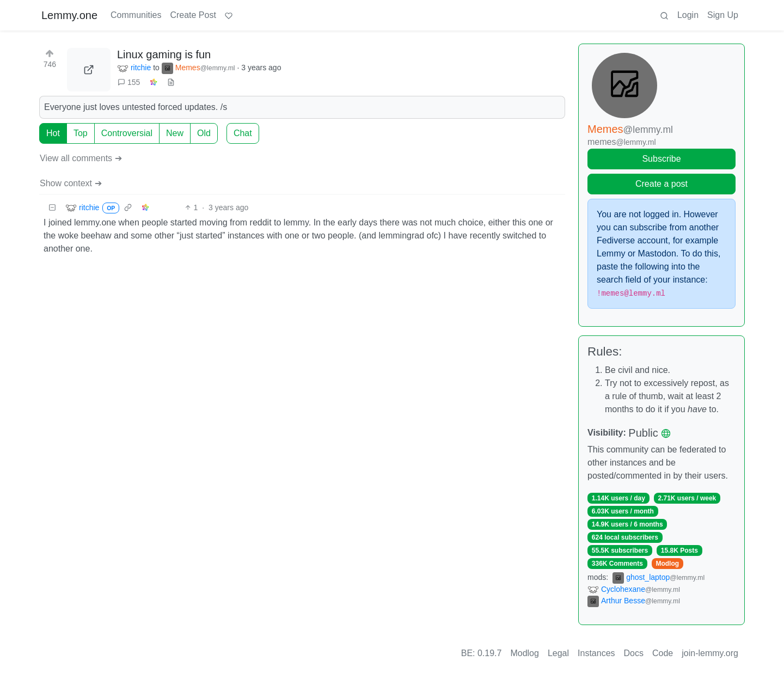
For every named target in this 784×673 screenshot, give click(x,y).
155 (129, 82)
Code (663, 653)
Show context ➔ (71, 183)
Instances (596, 653)
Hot (53, 133)
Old (204, 133)
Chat (243, 133)
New (175, 133)
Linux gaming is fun (164, 54)
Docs (634, 653)
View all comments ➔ (81, 158)
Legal (558, 653)
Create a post (661, 184)
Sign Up (723, 15)
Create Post (193, 15)
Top (81, 133)
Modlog (667, 564)
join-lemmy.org (710, 653)
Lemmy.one (69, 15)
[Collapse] (52, 208)
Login (688, 15)
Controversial (127, 133)
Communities (136, 15)
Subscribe (661, 159)
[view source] (171, 82)
